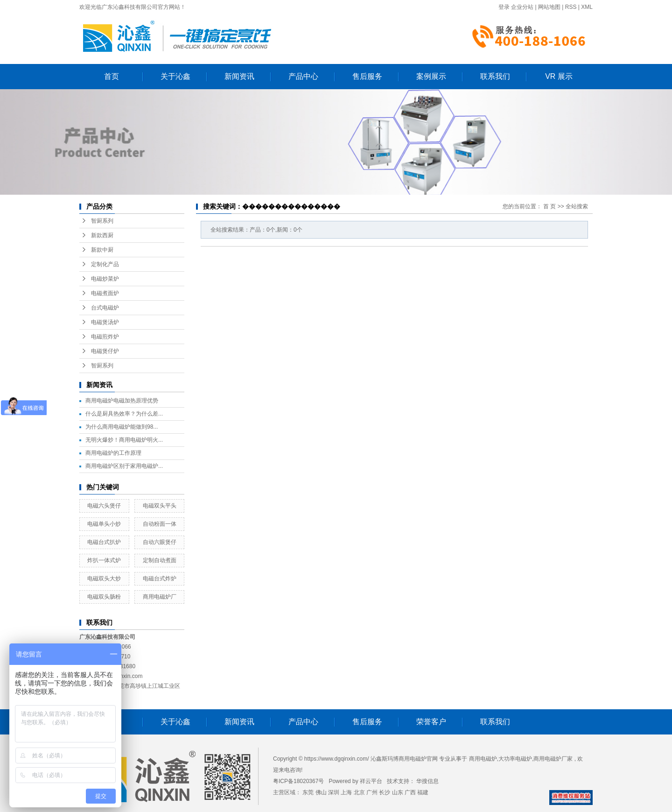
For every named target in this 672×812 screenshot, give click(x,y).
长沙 (385, 792)
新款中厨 (102, 250)
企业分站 (522, 7)
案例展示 (431, 76)
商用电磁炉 (483, 759)
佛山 (321, 792)
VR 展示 (559, 76)
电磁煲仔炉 (105, 351)
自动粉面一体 (160, 524)
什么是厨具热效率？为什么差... (124, 414)
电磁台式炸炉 (160, 579)
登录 (504, 7)
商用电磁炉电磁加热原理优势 (122, 401)
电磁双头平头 (160, 506)
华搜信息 (427, 781)
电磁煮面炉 (105, 293)
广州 (372, 792)
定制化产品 (105, 264)
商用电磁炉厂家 (553, 759)
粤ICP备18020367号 (298, 781)
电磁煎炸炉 (105, 337)
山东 (398, 792)
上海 (346, 792)
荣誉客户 (431, 722)
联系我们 (495, 76)
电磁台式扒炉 (104, 542)
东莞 (308, 792)
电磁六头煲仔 (104, 506)
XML (587, 7)
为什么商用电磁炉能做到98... (122, 427)
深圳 (334, 792)
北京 (359, 792)
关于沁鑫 (175, 76)
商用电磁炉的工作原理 (113, 453)
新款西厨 (102, 235)
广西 (410, 792)
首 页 (549, 206)
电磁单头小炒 (104, 524)
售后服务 (367, 76)
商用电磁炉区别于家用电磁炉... (124, 466)
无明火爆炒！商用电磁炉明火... (124, 440)
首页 (112, 76)
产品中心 (303, 76)
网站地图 (549, 7)
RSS (571, 7)
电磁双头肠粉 (104, 597)
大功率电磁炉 (515, 759)
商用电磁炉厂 (160, 597)
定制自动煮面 (160, 560)
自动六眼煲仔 (160, 542)
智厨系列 (102, 221)
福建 (423, 792)
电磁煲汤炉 (105, 322)
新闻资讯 (239, 76)
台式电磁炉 (105, 308)
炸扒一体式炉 (104, 560)
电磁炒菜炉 (105, 279)
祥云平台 (371, 781)
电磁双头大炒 (104, 579)
